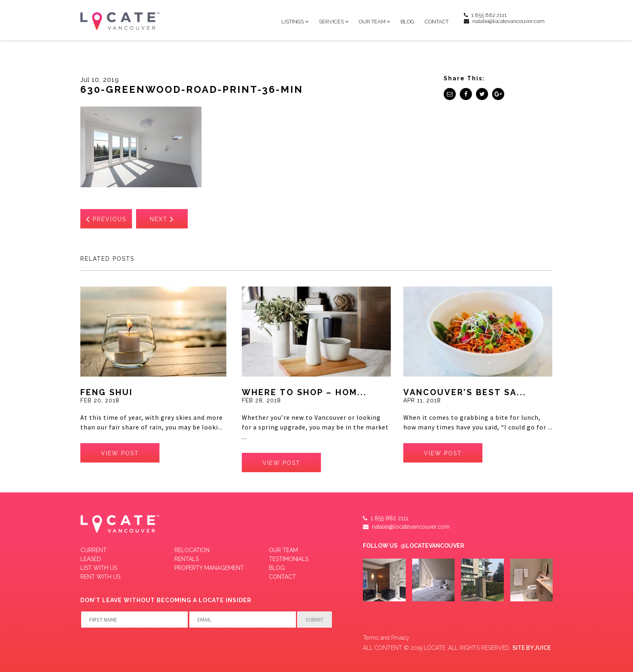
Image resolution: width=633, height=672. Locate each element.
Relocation (192, 550)
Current (93, 550)
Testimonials (289, 559)
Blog (407, 22)
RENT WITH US (100, 577)
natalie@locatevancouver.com (504, 21)
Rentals (187, 559)
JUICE (543, 648)
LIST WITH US (99, 568)
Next (162, 219)
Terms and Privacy (386, 638)
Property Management (209, 568)
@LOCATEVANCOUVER (432, 546)
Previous (106, 219)
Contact (437, 22)
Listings (293, 22)
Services (331, 22)
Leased (91, 559)
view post (120, 453)
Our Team (372, 22)
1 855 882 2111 (485, 15)
